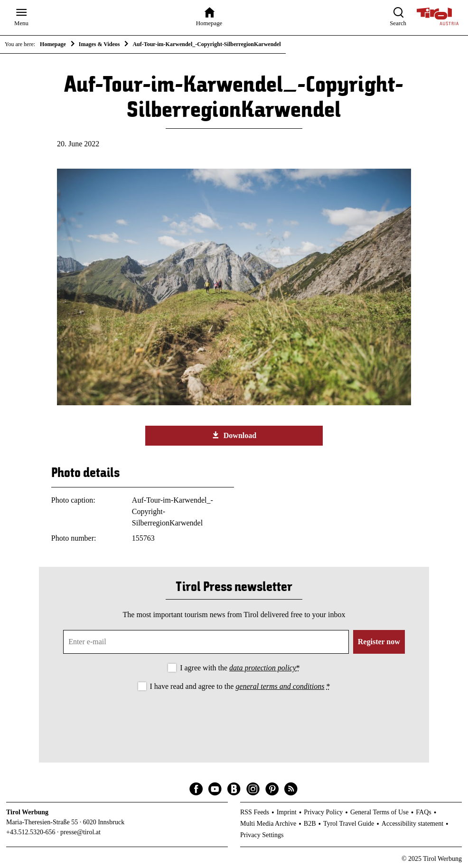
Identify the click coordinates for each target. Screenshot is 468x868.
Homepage (53, 44)
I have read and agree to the (240, 686)
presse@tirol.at (80, 832)
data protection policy (263, 668)
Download (234, 435)
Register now (379, 642)
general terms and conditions (280, 686)
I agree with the (240, 668)
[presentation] (234, 719)
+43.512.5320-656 (31, 832)
